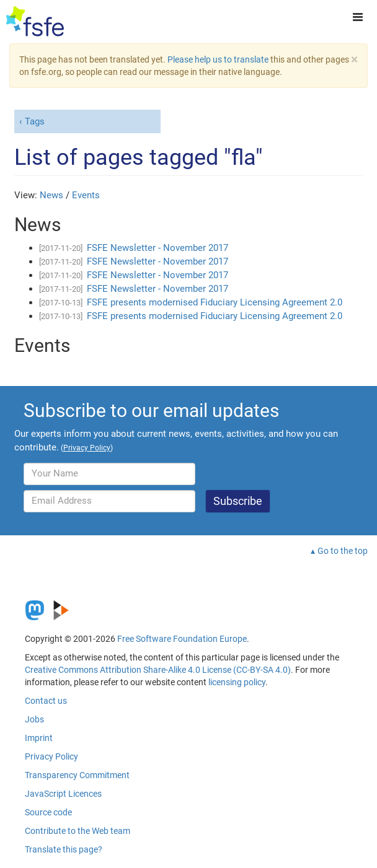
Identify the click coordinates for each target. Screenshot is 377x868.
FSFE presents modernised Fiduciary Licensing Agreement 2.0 (215, 302)
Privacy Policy (51, 756)
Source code (48, 812)
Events (86, 195)
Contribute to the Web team (78, 831)
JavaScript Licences (63, 794)
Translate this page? (64, 849)
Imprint (39, 738)
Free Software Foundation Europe (182, 639)
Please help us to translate (218, 59)
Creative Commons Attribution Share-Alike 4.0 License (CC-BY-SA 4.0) (158, 670)
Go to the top (343, 551)
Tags (35, 121)
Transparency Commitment (77, 775)
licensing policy (237, 682)
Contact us (46, 701)
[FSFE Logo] (35, 22)
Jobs (34, 719)
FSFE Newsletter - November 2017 (157, 248)
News (51, 195)
